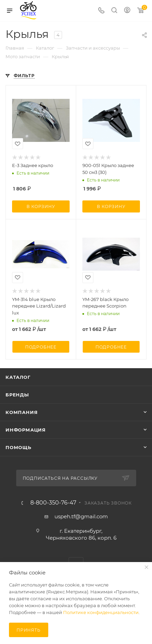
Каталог (18, 377)
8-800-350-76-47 (53, 503)
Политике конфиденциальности (101, 612)
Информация (26, 430)
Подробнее (41, 347)
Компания (22, 412)
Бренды (17, 395)
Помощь (18, 447)
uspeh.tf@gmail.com (81, 516)
